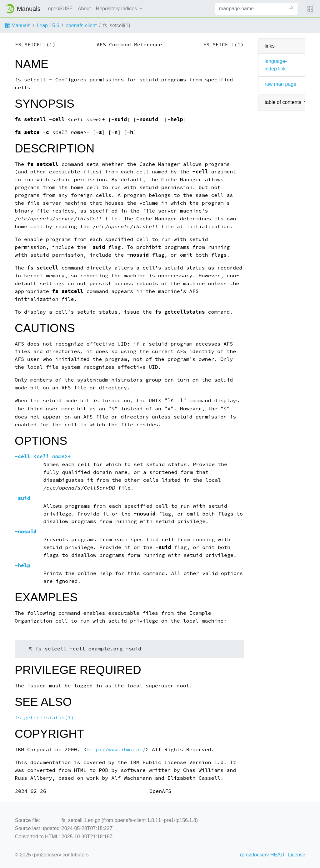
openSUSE (60, 9)
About (84, 9)
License (297, 855)
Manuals (18, 26)
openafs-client (81, 26)
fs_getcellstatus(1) (44, 718)
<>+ (43, 457)
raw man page (280, 84)
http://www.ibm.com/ (116, 750)
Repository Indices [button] (117, 9)
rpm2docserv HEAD (262, 855)
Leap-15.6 (48, 26)
